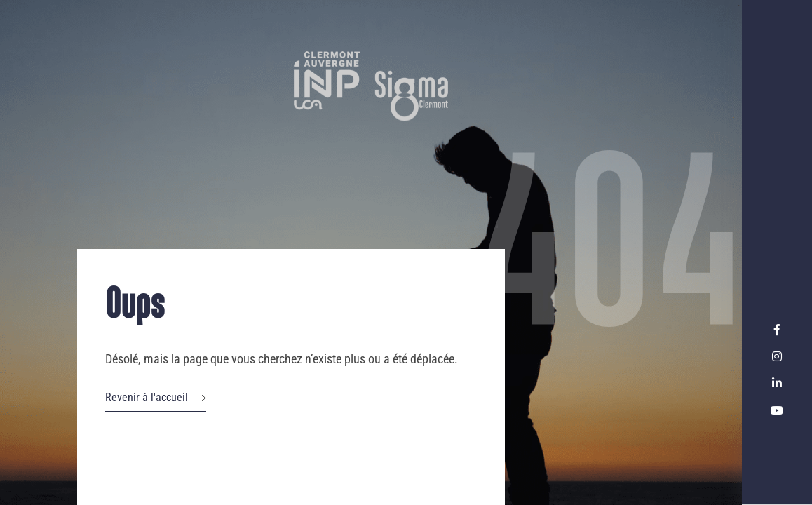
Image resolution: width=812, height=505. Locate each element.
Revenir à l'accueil (156, 398)
